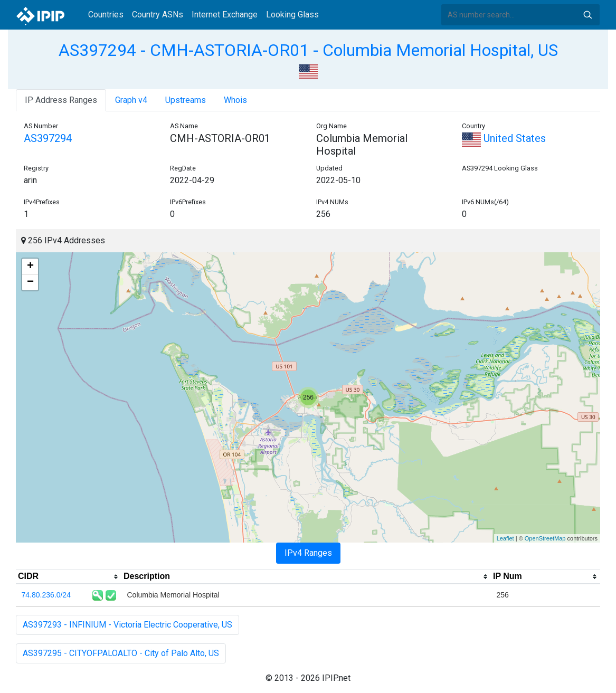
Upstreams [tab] (186, 100)
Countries (106, 15)
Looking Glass (292, 15)
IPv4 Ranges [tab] (308, 553)
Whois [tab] (235, 100)
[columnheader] (69, 577)
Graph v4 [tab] (131, 100)
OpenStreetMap (545, 538)
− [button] (30, 282)
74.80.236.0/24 (46, 595)
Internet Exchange (225, 15)
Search (587, 15)
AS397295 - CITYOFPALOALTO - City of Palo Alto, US (121, 653)
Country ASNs (158, 15)
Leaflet (505, 538)
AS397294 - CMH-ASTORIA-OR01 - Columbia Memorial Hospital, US (308, 50)
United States (504, 138)
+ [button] (30, 267)
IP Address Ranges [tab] (61, 100)
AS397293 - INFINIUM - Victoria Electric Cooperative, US (127, 625)
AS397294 (48, 138)
